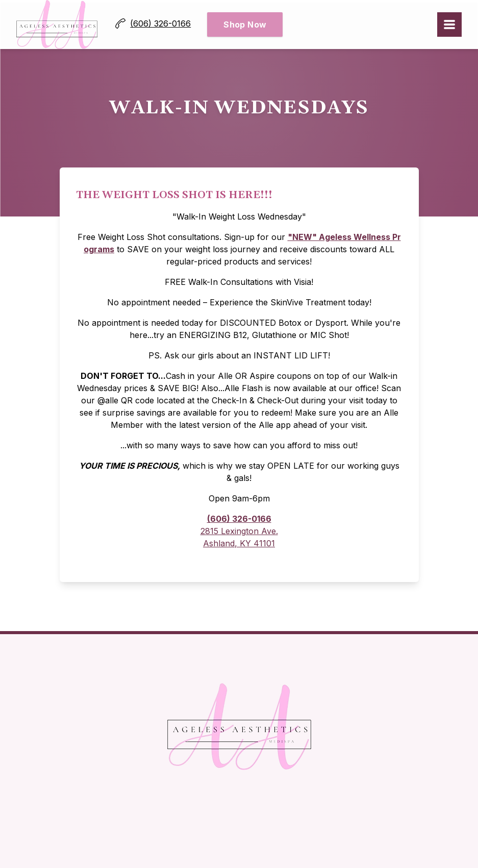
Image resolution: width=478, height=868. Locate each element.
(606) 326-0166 (239, 519)
